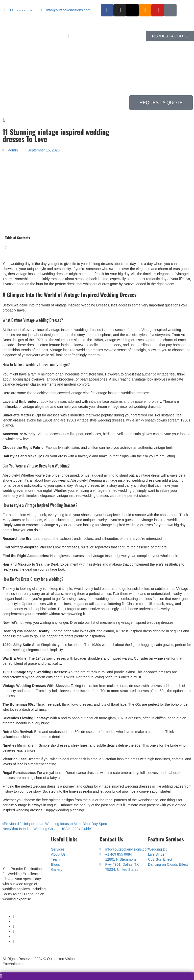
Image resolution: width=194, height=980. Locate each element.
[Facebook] (13, 926)
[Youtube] (13, 916)
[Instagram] (13, 931)
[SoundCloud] (13, 942)
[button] (97, 36)
